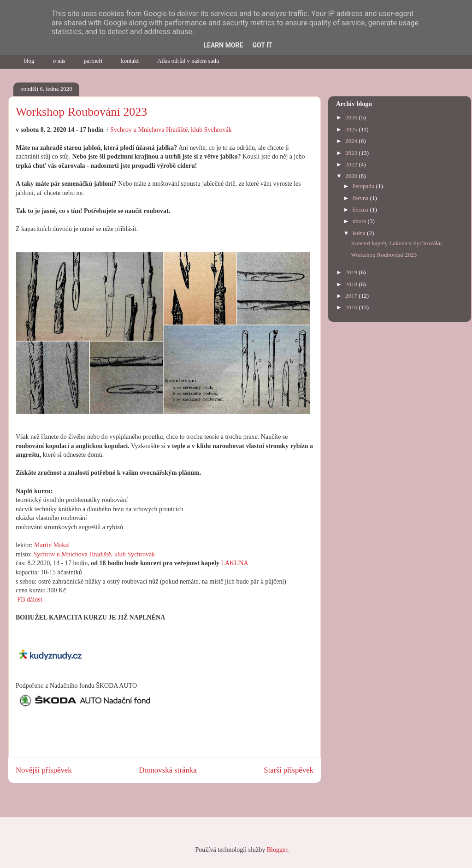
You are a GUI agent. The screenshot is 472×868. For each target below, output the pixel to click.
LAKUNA (234, 563)
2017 (352, 296)
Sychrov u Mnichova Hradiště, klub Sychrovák (171, 130)
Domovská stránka (168, 770)
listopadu (364, 186)
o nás (59, 61)
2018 (352, 284)
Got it (262, 45)
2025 (352, 129)
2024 (352, 141)
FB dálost (29, 599)
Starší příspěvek (289, 770)
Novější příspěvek (44, 770)
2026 (352, 117)
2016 (352, 307)
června (361, 198)
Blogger (277, 850)
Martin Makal (52, 545)
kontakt (130, 61)
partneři (93, 61)
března (361, 210)
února (360, 221)
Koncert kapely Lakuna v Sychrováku (396, 243)
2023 (352, 153)
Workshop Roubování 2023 (384, 255)
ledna (360, 233)
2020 (352, 176)
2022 (352, 164)
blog (29, 61)
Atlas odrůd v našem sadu (188, 61)
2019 (352, 272)
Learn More (223, 45)
